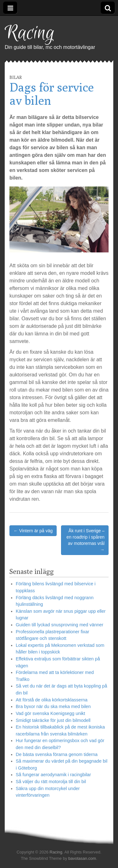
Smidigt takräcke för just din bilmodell (53, 720)
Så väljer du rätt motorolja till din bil (51, 782)
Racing (30, 33)
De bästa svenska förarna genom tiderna (57, 754)
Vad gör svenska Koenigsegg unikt (51, 713)
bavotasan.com (82, 858)
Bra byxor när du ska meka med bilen (53, 706)
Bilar (16, 77)
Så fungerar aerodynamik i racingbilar (53, 775)
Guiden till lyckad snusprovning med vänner (59, 625)
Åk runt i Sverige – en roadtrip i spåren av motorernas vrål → (85, 540)
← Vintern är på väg (33, 531)
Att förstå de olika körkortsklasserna (52, 700)
